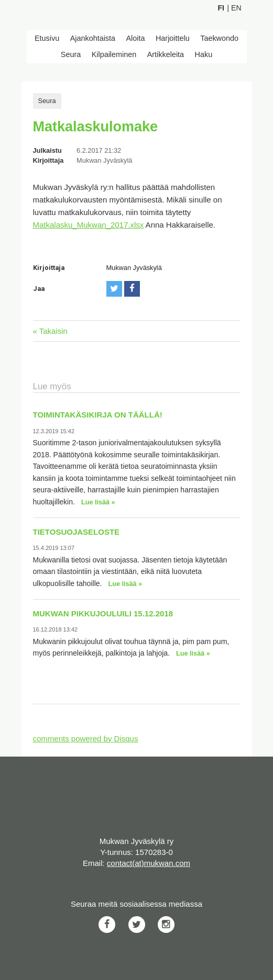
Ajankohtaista (93, 38)
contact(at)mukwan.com (149, 863)
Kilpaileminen (114, 54)
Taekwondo (219, 38)
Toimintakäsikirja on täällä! (98, 415)
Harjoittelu (173, 38)
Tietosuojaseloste (77, 532)
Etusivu (47, 38)
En (236, 8)
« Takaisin (50, 331)
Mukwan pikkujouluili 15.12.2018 (103, 613)
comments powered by (86, 739)
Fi (221, 8)
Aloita (136, 38)
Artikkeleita (166, 54)
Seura (71, 54)
